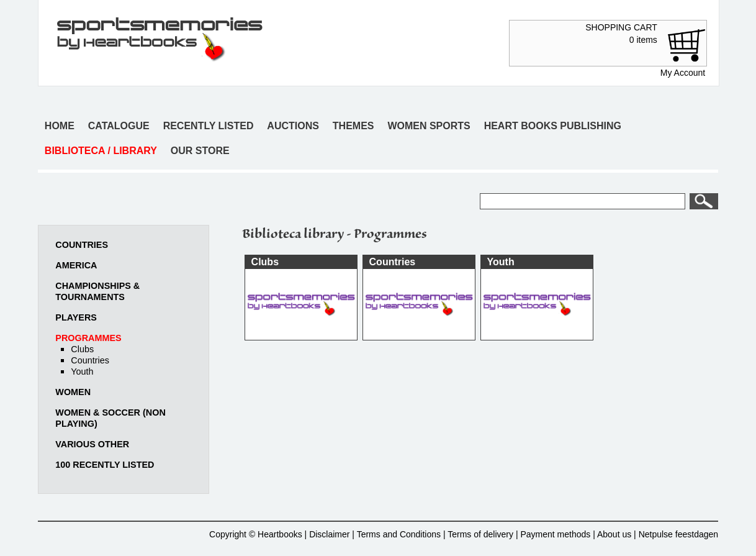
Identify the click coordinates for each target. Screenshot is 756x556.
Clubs (82, 349)
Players (76, 317)
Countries (82, 245)
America (76, 265)
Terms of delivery (480, 534)
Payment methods (555, 534)
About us (614, 534)
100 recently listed (105, 465)
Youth (82, 371)
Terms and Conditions (399, 534)
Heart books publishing (553, 126)
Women (73, 392)
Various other (92, 444)
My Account (683, 73)
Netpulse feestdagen (678, 534)
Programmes (88, 338)
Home (60, 126)
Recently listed (209, 126)
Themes (353, 126)
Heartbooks (280, 534)
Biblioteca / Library (101, 151)
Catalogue (119, 126)
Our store (200, 151)
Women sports (429, 126)
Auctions (293, 126)
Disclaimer (329, 534)
